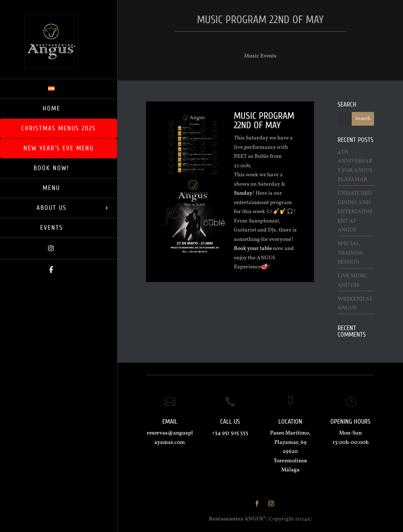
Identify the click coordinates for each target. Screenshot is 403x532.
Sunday (243, 193)
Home (52, 109)
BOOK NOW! (51, 168)
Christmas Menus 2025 (59, 128)
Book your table (253, 249)
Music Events (260, 56)
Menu (51, 188)
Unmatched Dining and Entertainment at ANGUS (355, 212)
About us (52, 208)
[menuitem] (59, 89)
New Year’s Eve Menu (59, 148)
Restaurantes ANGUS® (237, 519)
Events (52, 228)
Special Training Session (351, 253)
